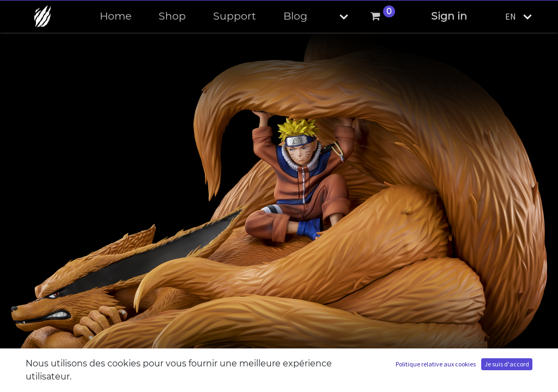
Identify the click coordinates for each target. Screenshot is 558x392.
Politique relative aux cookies (436, 364)
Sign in (449, 16)
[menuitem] (116, 17)
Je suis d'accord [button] (507, 364)
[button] (335, 17)
